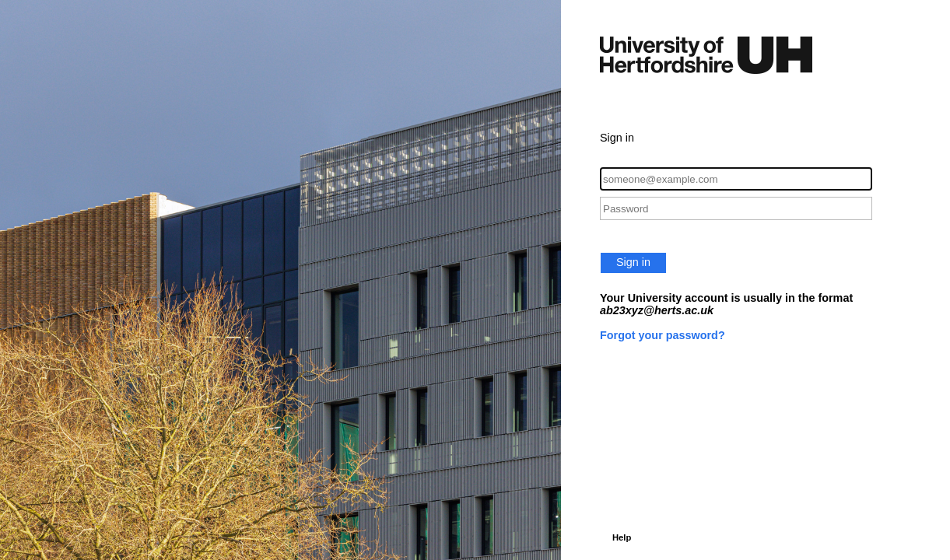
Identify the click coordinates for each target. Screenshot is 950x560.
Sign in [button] (633, 262)
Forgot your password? (663, 335)
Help (622, 537)
